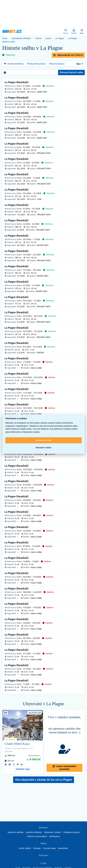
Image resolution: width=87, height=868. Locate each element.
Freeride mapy (49, 848)
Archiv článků (25, 848)
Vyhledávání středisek (21, 38)
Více (78, 64)
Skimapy (37, 848)
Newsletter (63, 848)
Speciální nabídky (16, 832)
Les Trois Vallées (20, 749)
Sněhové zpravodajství (37, 836)
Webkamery (55, 836)
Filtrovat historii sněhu (71, 72)
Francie (38, 38)
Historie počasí (57, 64)
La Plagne (60, 38)
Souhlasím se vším (43, 440)
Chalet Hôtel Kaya (17, 744)
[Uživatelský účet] (66, 32)
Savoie (48, 38)
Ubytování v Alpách (53, 832)
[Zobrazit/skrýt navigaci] (82, 32)
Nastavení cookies (44, 448)
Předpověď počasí (36, 64)
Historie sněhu (9, 42)
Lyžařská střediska (34, 832)
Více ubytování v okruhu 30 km (44, 780)
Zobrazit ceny (23, 769)
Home (5, 38)
